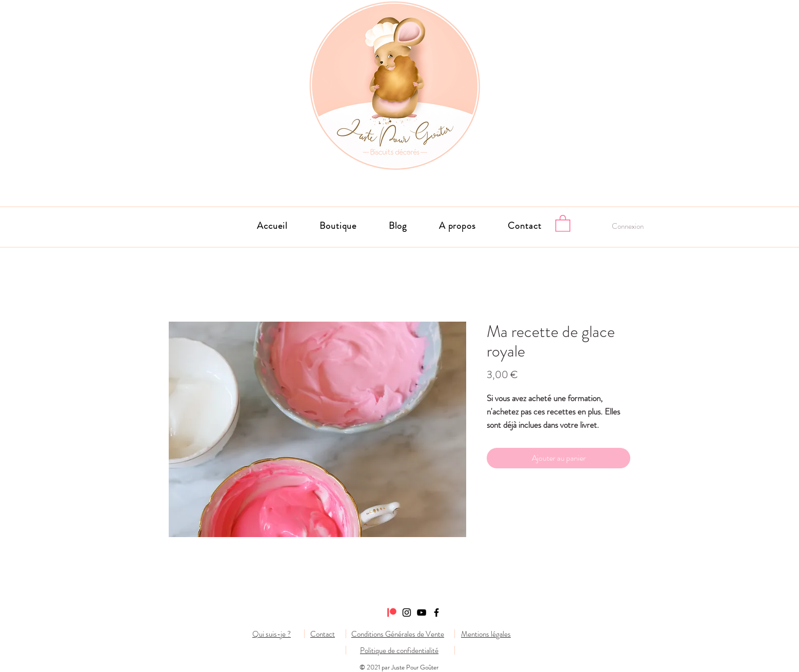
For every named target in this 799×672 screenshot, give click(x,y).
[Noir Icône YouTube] (422, 612)
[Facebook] (436, 612)
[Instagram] (407, 612)
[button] (458, 226)
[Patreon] (392, 612)
